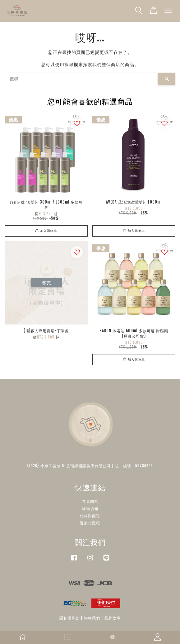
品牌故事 (113, 618)
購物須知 (90, 509)
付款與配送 (90, 516)
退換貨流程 (90, 523)
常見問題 (90, 501)
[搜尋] (81, 79)
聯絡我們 (92, 618)
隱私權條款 (69, 618)
